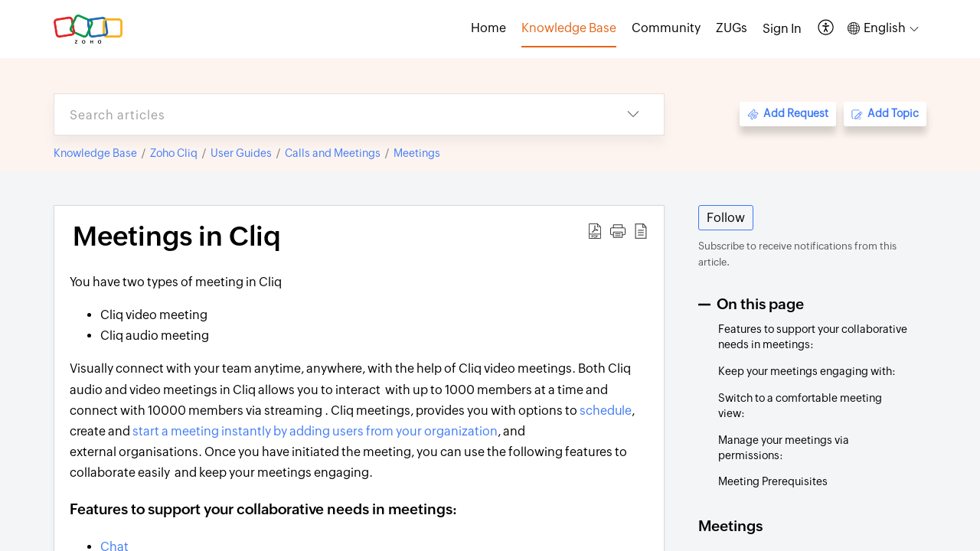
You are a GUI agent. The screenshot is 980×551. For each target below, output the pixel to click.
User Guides (241, 153)
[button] (826, 29)
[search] (328, 114)
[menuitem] (782, 29)
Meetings (417, 153)
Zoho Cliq (174, 153)
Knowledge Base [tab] (569, 28)
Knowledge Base (95, 153)
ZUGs (732, 28)
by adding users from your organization (384, 431)
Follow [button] (726, 218)
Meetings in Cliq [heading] (177, 236)
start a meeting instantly (202, 431)
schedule (606, 411)
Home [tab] (488, 28)
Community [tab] (666, 28)
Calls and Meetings (333, 153)
